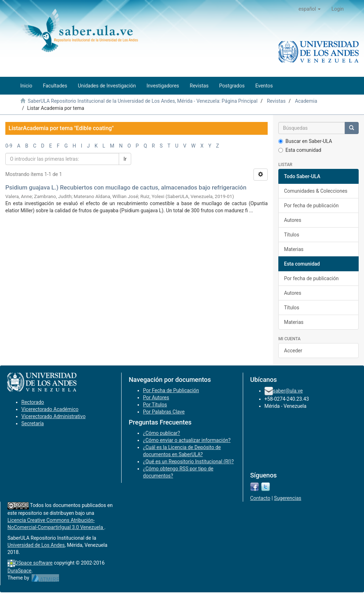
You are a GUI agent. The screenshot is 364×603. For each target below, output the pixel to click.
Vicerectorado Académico (50, 409)
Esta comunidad (300, 150)
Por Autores (156, 397)
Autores (293, 220)
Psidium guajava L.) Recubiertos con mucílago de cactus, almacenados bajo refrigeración (126, 187)
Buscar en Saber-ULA (305, 141)
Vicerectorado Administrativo (53, 416)
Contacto (260, 498)
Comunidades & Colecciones (316, 191)
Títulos (292, 235)
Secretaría (33, 423)
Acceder (293, 351)
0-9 (9, 146)
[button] (310, 9)
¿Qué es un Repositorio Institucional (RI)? (188, 461)
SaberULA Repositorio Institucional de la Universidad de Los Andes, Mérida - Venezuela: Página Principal (143, 101)
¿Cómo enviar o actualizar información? (187, 440)
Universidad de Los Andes (36, 545)
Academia (306, 101)
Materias (294, 249)
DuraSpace (20, 571)
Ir (125, 159)
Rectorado (33, 402)
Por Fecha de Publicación (171, 390)
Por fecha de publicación (311, 206)
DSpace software (34, 563)
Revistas (276, 101)
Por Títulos (155, 405)
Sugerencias (288, 498)
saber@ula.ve (288, 391)
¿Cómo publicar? (161, 433)
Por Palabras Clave (164, 412)
